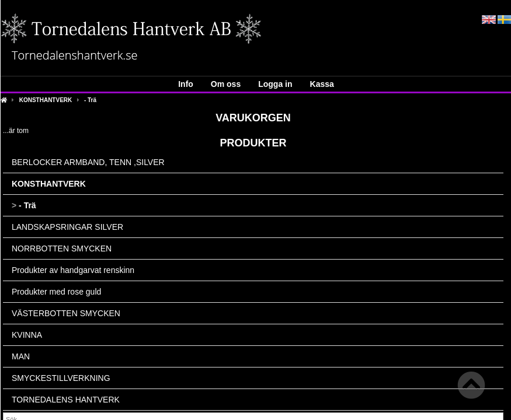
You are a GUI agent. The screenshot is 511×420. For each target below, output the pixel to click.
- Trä (90, 100)
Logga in (275, 84)
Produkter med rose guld (56, 292)
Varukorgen (253, 118)
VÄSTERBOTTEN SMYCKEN (66, 313)
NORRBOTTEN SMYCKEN (62, 249)
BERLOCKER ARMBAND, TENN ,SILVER (88, 162)
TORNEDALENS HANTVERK (66, 400)
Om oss (226, 84)
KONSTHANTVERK (46, 100)
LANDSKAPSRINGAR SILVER (67, 227)
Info (186, 84)
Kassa (322, 84)
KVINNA (27, 335)
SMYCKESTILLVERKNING (61, 378)
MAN (21, 356)
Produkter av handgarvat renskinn (73, 270)
